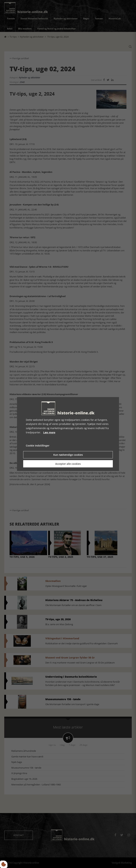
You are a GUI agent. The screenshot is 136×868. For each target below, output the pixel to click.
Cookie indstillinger (38, 446)
